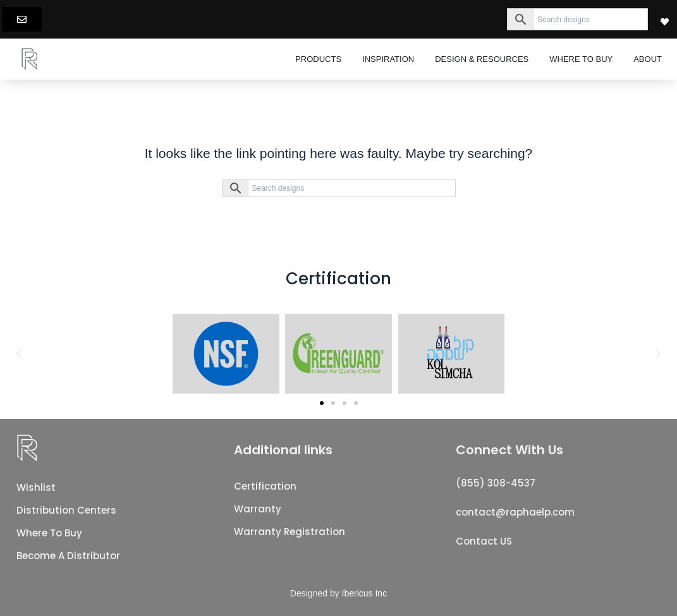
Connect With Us (509, 450)
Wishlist (36, 487)
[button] (19, 354)
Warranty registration (290, 532)
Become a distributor (68, 556)
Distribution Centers (66, 510)
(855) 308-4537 (496, 483)
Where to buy (49, 533)
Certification (265, 486)
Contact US (484, 541)
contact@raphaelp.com (515, 512)
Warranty (258, 509)
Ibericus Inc (365, 593)
